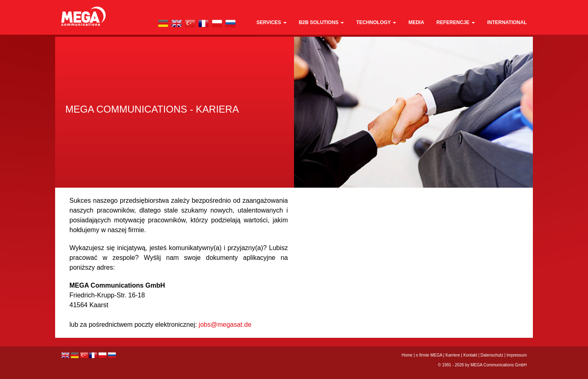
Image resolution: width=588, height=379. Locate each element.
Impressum (517, 355)
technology (376, 22)
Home (407, 355)
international (507, 22)
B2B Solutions (322, 22)
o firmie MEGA (429, 355)
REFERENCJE (456, 22)
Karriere (453, 355)
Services (272, 22)
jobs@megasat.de (225, 325)
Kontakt (470, 355)
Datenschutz (492, 355)
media (416, 22)
